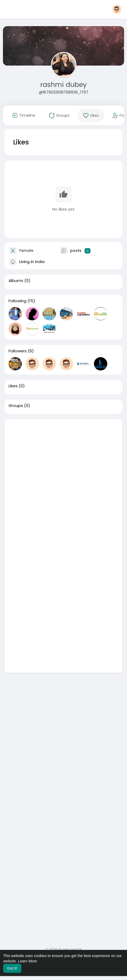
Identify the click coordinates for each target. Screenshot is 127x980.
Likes (13, 386)
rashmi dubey (63, 85)
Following (17, 301)
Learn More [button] (27, 961)
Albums (16, 281)
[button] (117, 9)
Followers (18, 351)
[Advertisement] (63, 483)
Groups (16, 406)
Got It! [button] (12, 968)
